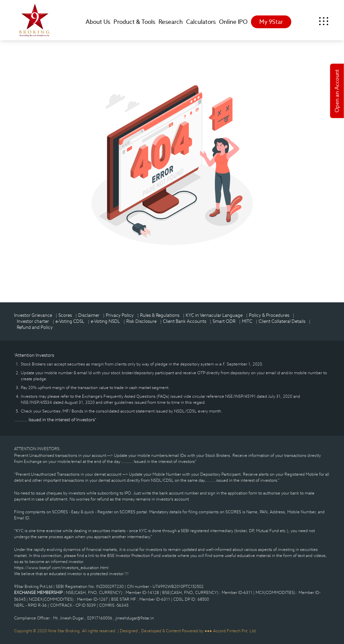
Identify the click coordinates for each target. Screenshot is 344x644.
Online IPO (233, 22)
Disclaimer (89, 315)
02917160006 (100, 618)
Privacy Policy (120, 315)
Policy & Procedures (269, 315)
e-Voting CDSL (70, 321)
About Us (98, 22)
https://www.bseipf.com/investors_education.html (61, 568)
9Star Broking (34, 20)
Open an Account (337, 91)
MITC (247, 321)
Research (171, 22)
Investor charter (33, 321)
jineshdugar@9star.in (135, 618)
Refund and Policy (35, 327)
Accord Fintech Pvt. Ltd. (235, 631)
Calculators (201, 22)
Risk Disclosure (141, 321)
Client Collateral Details (282, 321)
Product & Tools (134, 22)
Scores (65, 315)
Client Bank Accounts (185, 321)
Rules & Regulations (160, 315)
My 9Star (271, 22)
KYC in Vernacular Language (214, 315)
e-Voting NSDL (105, 321)
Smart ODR (224, 321)
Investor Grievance (33, 315)
